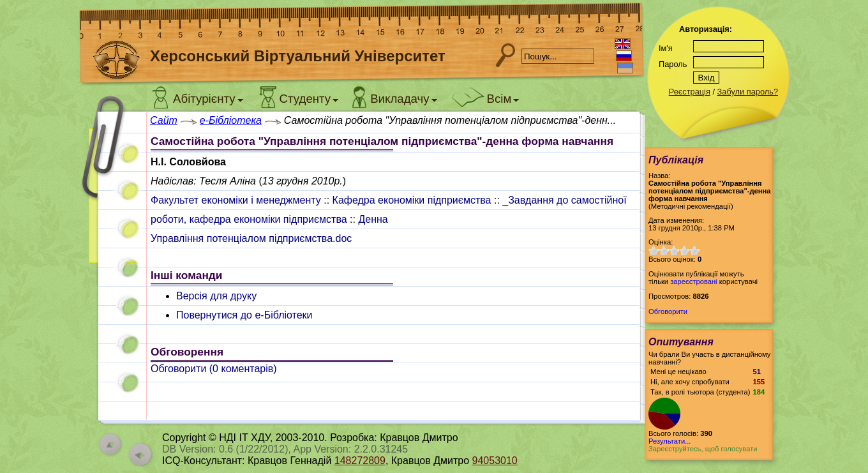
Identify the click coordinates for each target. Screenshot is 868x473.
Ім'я (666, 48)
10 (694, 251)
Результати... (670, 441)
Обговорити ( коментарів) (214, 369)
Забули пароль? (748, 92)
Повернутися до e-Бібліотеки (244, 315)
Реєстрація (690, 92)
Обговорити (668, 312)
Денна (373, 219)
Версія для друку (216, 296)
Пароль (673, 64)
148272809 (360, 461)
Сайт (164, 120)
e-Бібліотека (231, 120)
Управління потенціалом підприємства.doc (251, 238)
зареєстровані (693, 282)
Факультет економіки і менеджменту (236, 200)
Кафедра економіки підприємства (412, 200)
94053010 (495, 461)
